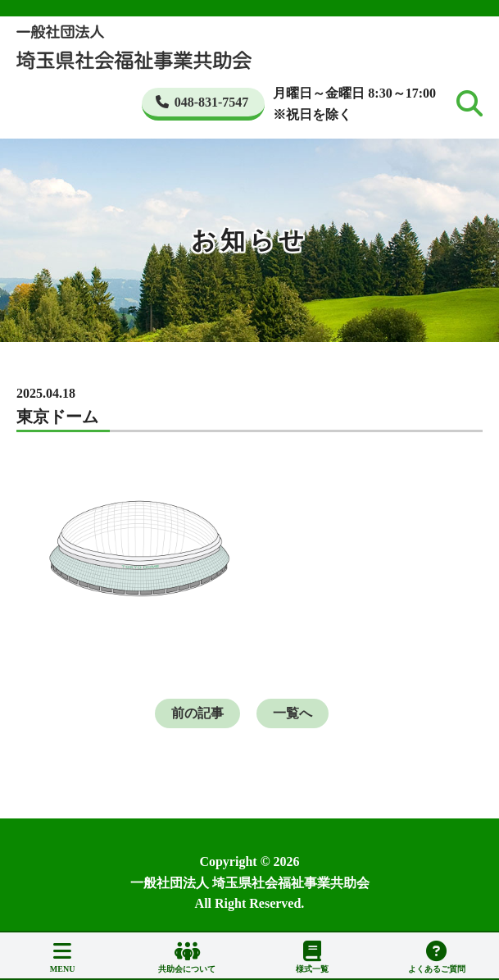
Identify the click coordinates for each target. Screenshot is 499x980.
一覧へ (293, 713)
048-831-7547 (202, 102)
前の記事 (197, 713)
